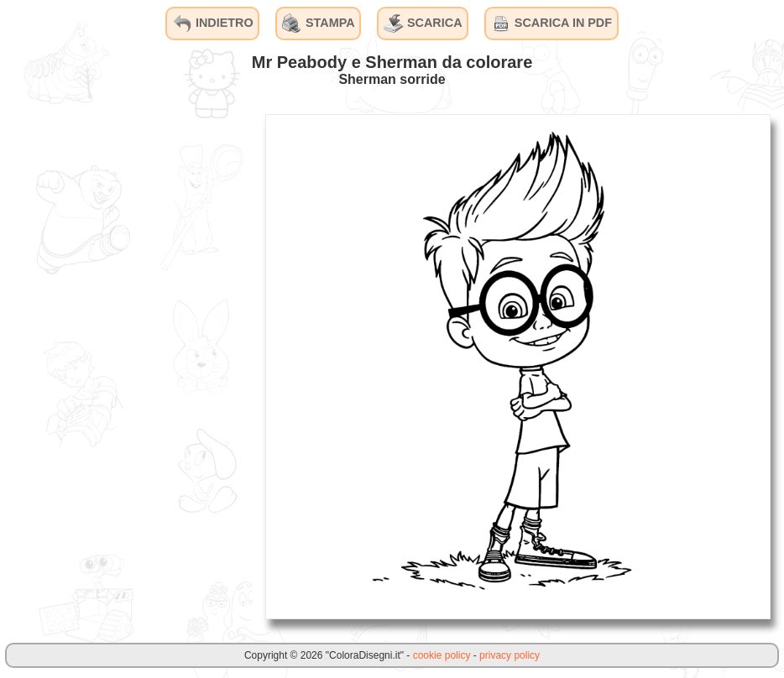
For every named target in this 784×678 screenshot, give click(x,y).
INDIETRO (213, 23)
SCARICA (423, 23)
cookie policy (442, 655)
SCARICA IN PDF (551, 23)
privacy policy (510, 655)
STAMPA (319, 23)
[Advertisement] (126, 366)
